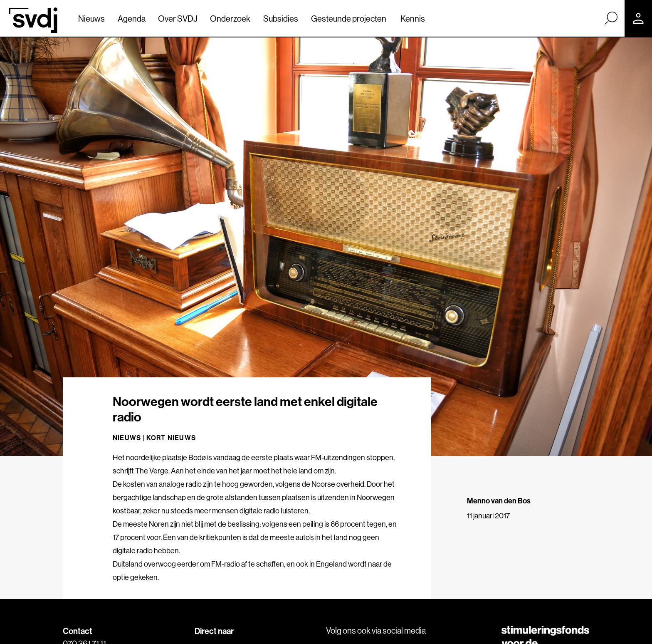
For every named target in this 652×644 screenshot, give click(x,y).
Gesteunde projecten (349, 19)
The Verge (152, 471)
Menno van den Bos (499, 501)
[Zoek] (611, 18)
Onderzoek (230, 19)
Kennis (413, 19)
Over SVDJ (178, 19)
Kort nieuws (171, 438)
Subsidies (281, 19)
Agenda (132, 19)
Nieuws (91, 19)
